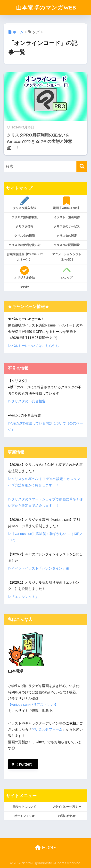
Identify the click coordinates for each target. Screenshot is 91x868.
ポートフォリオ (25, 816)
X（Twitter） (23, 764)
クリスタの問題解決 (67, 245)
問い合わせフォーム (47, 729)
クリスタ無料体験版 (25, 217)
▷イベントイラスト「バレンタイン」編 (39, 568)
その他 (25, 287)
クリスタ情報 (25, 226)
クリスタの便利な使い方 (25, 245)
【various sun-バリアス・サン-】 (33, 705)
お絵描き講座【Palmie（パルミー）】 (25, 257)
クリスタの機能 (25, 236)
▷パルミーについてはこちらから (33, 346)
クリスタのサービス (67, 226)
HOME (45, 847)
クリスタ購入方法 (25, 203)
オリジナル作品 (25, 273)
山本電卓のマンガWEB (46, 7)
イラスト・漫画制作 (67, 217)
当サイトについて (25, 807)
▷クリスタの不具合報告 (27, 401)
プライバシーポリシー (67, 807)
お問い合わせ (67, 816)
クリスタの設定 (67, 236)
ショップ (67, 273)
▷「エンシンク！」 (23, 597)
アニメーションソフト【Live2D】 (67, 257)
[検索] (82, 167)
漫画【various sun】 (67, 203)
